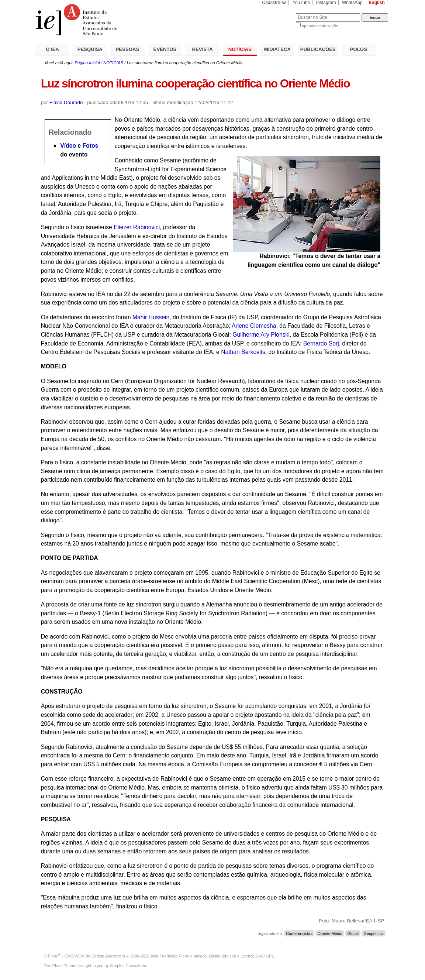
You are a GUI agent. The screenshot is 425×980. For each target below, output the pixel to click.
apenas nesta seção (320, 26)
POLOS (359, 49)
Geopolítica (374, 933)
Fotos (90, 146)
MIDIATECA (277, 49)
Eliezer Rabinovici (136, 227)
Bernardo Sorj (321, 343)
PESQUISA (90, 49)
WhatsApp (352, 3)
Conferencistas (299, 933)
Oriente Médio (330, 933)
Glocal (353, 933)
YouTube (301, 3)
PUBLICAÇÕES (318, 49)
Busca (278, 13)
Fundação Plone (175, 956)
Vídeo (68, 146)
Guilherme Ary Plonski (261, 335)
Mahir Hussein (151, 317)
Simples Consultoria (128, 966)
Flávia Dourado (66, 102)
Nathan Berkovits (243, 352)
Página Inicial (87, 63)
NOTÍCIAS (240, 49)
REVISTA (203, 49)
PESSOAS (128, 49)
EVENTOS (165, 49)
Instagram (326, 3)
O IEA (52, 49)
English (377, 3)
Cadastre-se (274, 3)
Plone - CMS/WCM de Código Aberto (83, 956)
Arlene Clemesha (254, 326)
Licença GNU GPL (257, 956)
